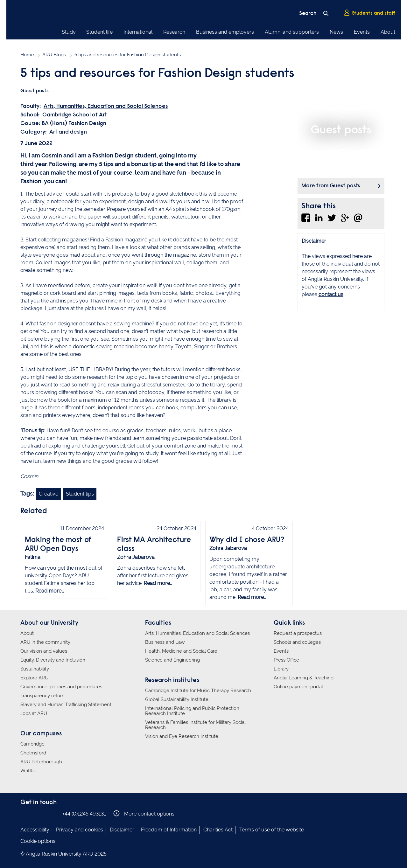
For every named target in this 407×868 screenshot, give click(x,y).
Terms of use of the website (272, 830)
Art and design (68, 132)
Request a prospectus (298, 633)
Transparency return (42, 696)
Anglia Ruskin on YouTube (53, 813)
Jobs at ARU (34, 713)
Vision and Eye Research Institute (182, 736)
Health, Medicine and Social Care (181, 651)
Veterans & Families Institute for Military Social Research (195, 725)
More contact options (144, 813)
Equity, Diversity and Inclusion (53, 660)
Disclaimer (122, 830)
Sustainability (35, 669)
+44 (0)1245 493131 (84, 814)
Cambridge (32, 744)
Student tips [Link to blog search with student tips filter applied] (80, 494)
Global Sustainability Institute (177, 699)
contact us (331, 294)
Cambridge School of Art (75, 115)
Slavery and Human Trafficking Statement (66, 705)
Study (69, 32)
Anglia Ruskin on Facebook (25, 813)
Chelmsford (33, 753)
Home (27, 55)
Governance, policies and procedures (61, 687)
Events (362, 32)
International (138, 32)
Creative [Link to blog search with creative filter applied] (49, 494)
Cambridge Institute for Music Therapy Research (198, 691)
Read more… (49, 591)
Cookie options (38, 841)
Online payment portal (298, 687)
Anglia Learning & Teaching (304, 678)
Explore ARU (34, 678)
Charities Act (218, 830)
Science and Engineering (172, 660)
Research (174, 32)
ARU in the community (45, 642)
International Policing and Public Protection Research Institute (192, 711)
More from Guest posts (331, 186)
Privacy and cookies (80, 830)
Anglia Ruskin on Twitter (44, 813)
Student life (99, 32)
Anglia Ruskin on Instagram (34, 813)
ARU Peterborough (41, 762)
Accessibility (35, 830)
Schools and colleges (297, 642)
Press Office (286, 660)
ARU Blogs (54, 55)
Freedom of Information (169, 830)
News (336, 32)
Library (281, 669)
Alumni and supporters (292, 32)
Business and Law (165, 642)
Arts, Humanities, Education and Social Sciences (106, 107)
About (388, 32)
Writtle (28, 771)
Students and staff (369, 13)
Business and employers (225, 32)
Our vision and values (44, 651)
